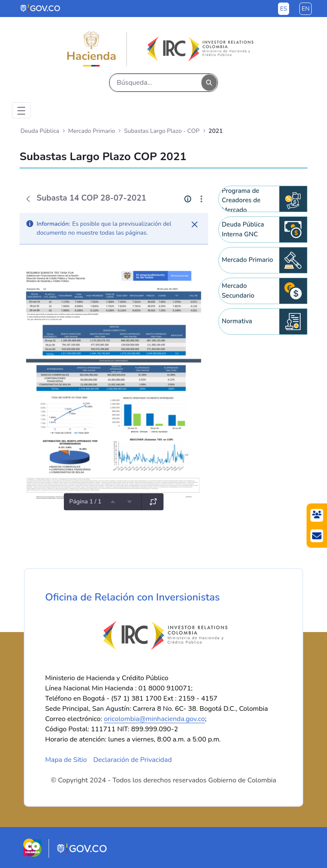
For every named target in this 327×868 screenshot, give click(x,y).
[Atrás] (28, 199)
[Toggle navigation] (21, 110)
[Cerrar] (195, 224)
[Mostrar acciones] (201, 199)
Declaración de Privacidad (133, 760)
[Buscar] (156, 83)
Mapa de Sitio (66, 760)
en (305, 9)
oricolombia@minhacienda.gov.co (154, 719)
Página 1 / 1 (85, 502)
